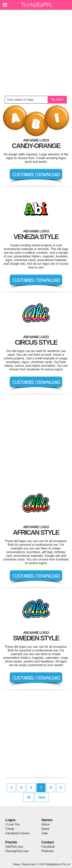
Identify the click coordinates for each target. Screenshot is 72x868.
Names (47, 820)
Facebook (48, 847)
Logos (10, 820)
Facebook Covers (17, 833)
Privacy (17, 864)
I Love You (13, 824)
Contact (48, 842)
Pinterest (48, 851)
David (45, 829)
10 (29, 797)
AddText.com (14, 847)
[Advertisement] (36, 53)
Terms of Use (28, 864)
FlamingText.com (17, 851)
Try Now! (57, 100)
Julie (45, 833)
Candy (10, 829)
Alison (46, 824)
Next (42, 797)
